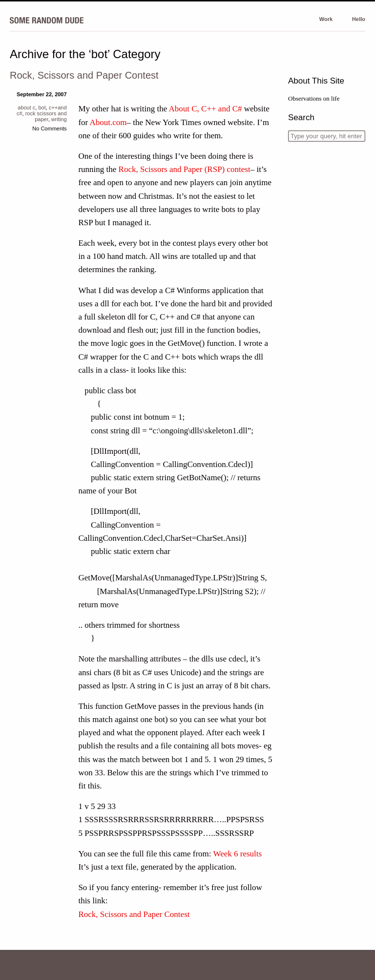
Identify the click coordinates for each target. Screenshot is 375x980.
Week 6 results (237, 854)
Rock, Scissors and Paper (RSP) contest (185, 169)
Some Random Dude (47, 20)
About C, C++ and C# (206, 109)
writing (59, 119)
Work (326, 19)
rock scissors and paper (46, 116)
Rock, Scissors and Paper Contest (84, 75)
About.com (108, 122)
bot (42, 107)
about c (26, 107)
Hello (359, 19)
